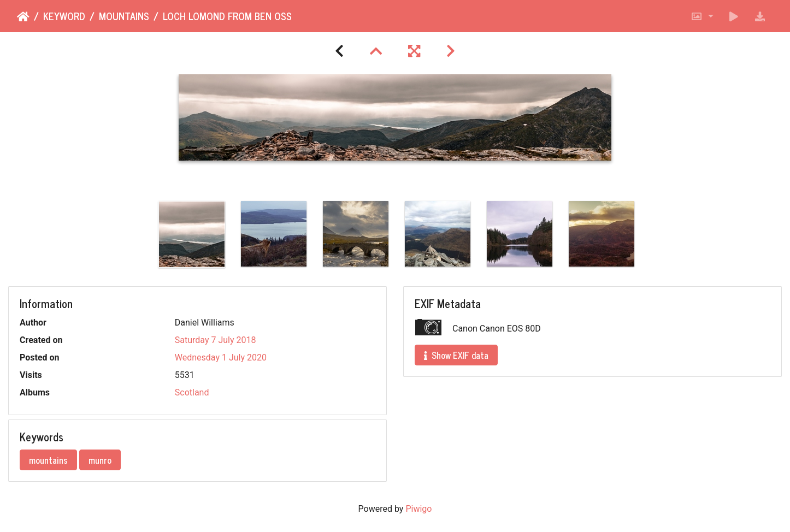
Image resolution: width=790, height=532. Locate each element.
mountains (124, 16)
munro (100, 460)
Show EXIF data (456, 355)
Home (23, 17)
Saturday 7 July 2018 (216, 340)
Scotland (192, 392)
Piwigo (418, 509)
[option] (192, 234)
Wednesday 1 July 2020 (221, 357)
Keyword (64, 16)
